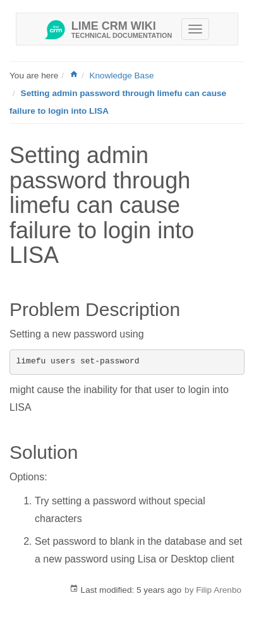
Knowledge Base (121, 76)
